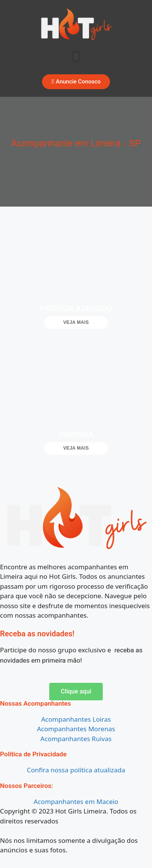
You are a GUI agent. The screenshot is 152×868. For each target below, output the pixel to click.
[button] (76, 57)
